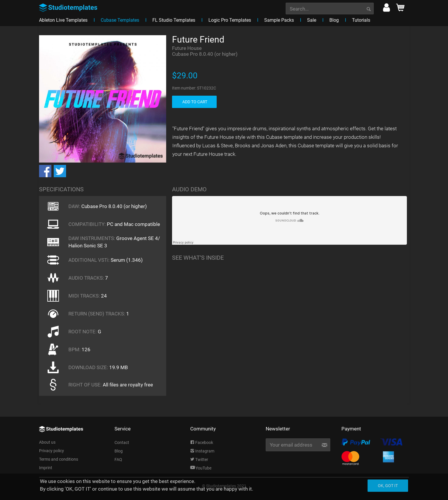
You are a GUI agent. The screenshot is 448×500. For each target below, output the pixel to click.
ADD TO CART (195, 102)
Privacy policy (52, 451)
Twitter (199, 460)
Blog (119, 451)
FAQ (118, 460)
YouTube (201, 468)
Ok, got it (388, 486)
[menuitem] (330, 8)
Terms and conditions (59, 459)
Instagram (202, 451)
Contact (122, 442)
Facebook (202, 442)
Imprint (46, 468)
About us (47, 442)
